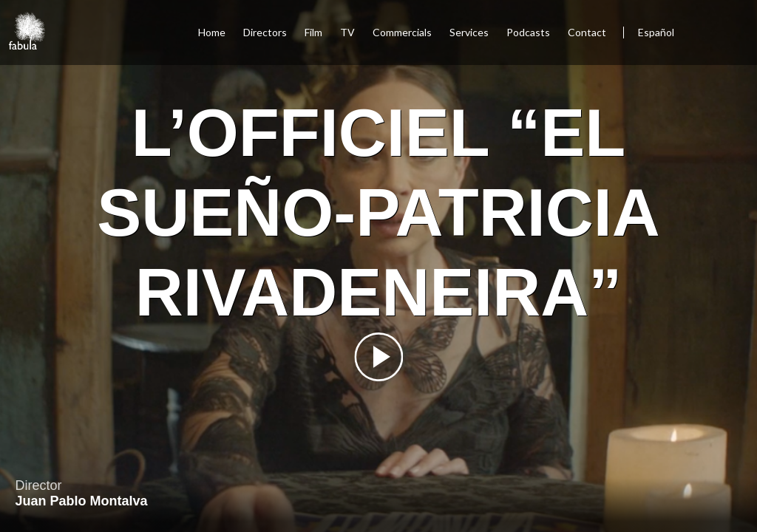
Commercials (402, 32)
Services (469, 32)
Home (212, 32)
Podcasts (528, 32)
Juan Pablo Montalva (81, 501)
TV (347, 32)
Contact (588, 32)
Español (656, 32)
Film (313, 32)
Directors (265, 32)
